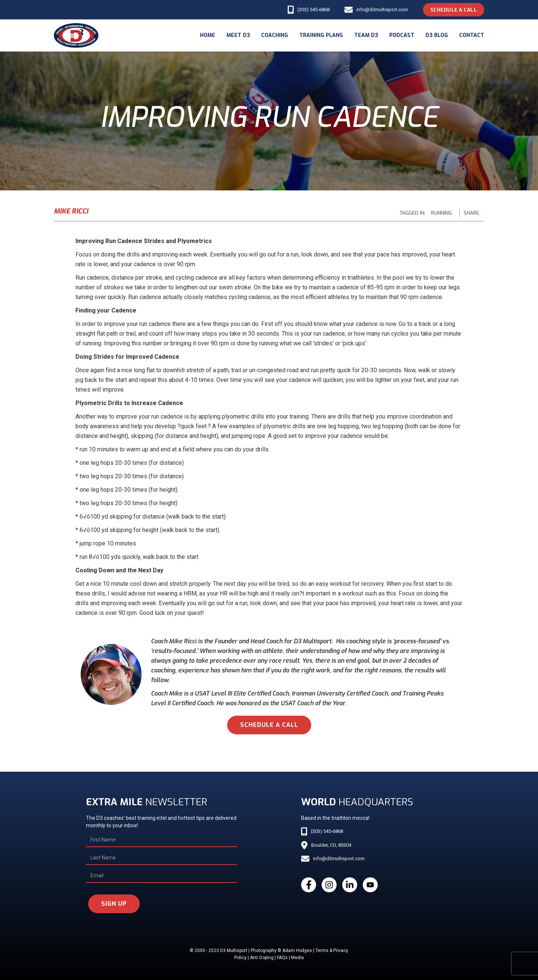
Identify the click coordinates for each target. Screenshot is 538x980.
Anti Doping (262, 958)
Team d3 (366, 35)
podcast (402, 35)
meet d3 (238, 35)
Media (297, 958)
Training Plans (321, 35)
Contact (472, 35)
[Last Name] (161, 858)
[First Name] (161, 840)
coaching (275, 35)
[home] (76, 35)
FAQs (282, 958)
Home (208, 35)
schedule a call (269, 725)
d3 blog (437, 35)
